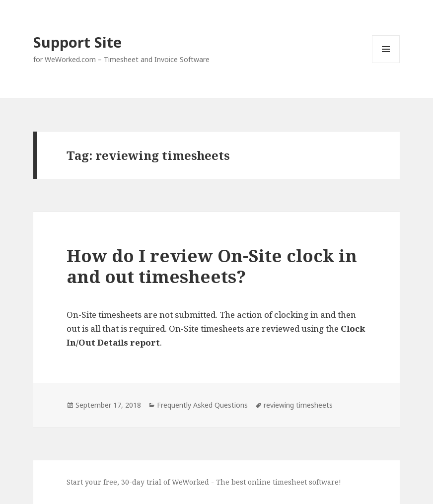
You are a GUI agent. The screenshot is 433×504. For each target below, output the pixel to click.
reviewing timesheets (298, 405)
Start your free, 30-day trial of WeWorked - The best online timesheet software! (204, 482)
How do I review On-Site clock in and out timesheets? (212, 266)
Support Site (77, 42)
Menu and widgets (386, 63)
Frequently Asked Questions (202, 405)
